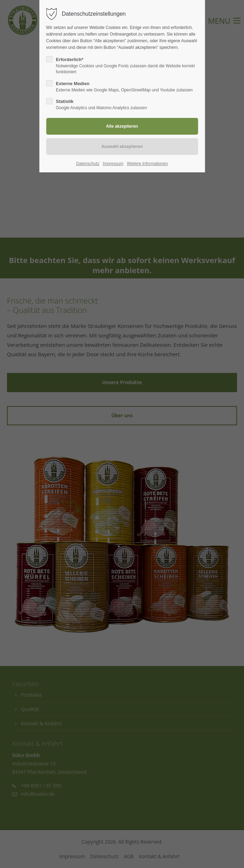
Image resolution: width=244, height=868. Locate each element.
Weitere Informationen (147, 164)
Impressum (113, 164)
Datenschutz (88, 164)
